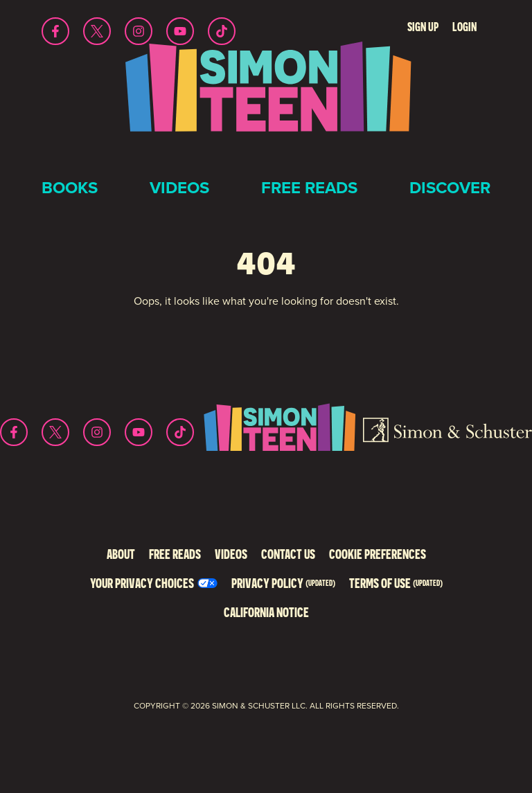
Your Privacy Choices (142, 583)
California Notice (266, 612)
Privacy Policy (283, 583)
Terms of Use (396, 583)
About (121, 554)
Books (70, 188)
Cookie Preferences (378, 554)
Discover (450, 188)
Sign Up (423, 27)
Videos (179, 188)
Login (464, 27)
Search (382, 27)
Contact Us (288, 554)
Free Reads (309, 188)
